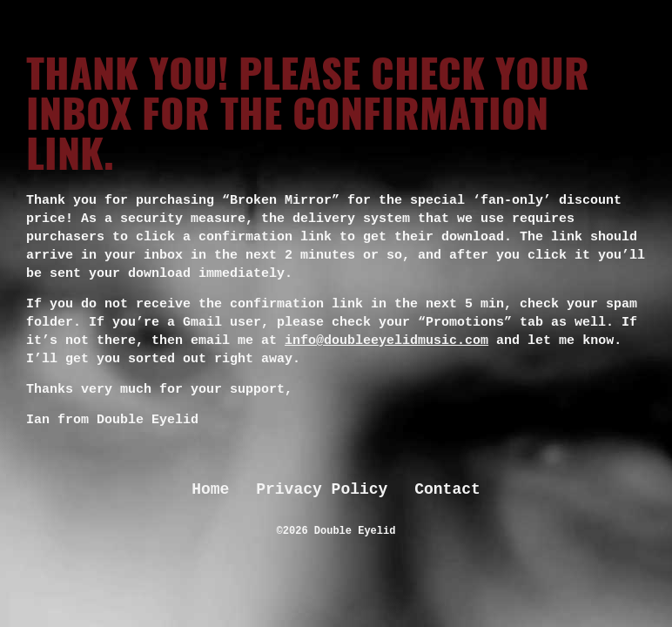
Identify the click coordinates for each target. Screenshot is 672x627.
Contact (447, 489)
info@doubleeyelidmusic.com (386, 341)
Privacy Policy (322, 489)
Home (210, 489)
